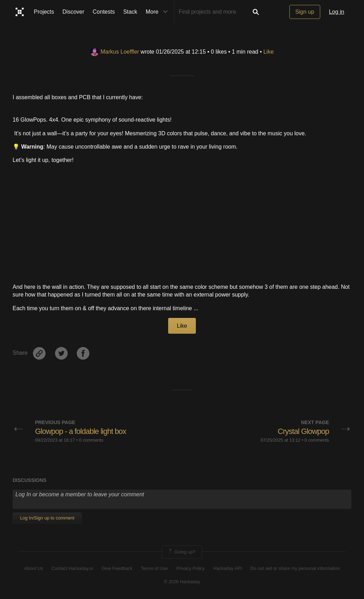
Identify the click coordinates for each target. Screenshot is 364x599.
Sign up (305, 12)
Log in (337, 12)
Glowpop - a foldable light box (81, 431)
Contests (104, 12)
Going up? (181, 552)
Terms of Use (154, 568)
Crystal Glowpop (303, 431)
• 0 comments (90, 440)
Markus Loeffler (115, 52)
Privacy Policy (190, 568)
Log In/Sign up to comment (47, 518)
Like (269, 52)
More (158, 12)
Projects (44, 12)
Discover (73, 12)
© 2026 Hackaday (182, 582)
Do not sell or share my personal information (295, 568)
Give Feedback (117, 568)
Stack (130, 12)
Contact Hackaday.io (72, 568)
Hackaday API (228, 568)
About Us (33, 568)
